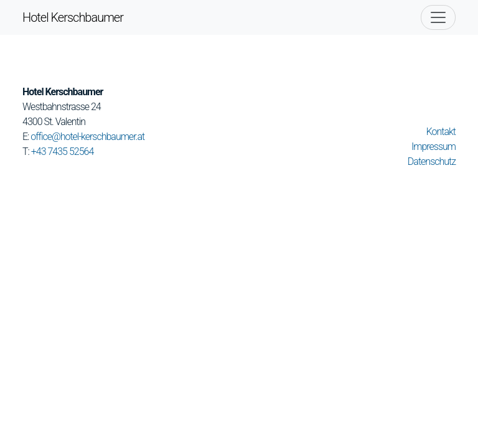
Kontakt (441, 132)
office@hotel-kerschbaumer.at (87, 137)
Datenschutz (432, 161)
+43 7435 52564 (62, 152)
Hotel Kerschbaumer (73, 17)
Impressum (433, 147)
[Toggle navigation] (438, 17)
